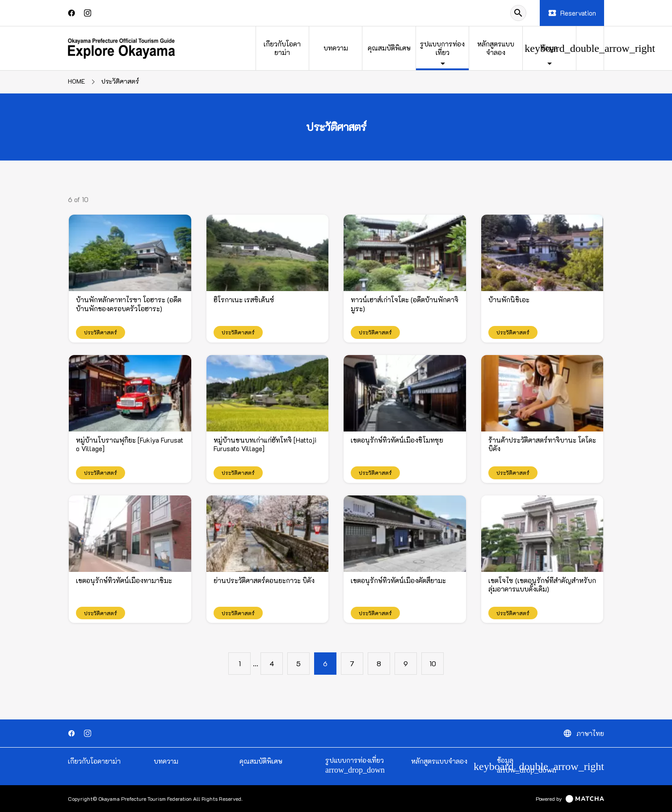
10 (433, 663)
